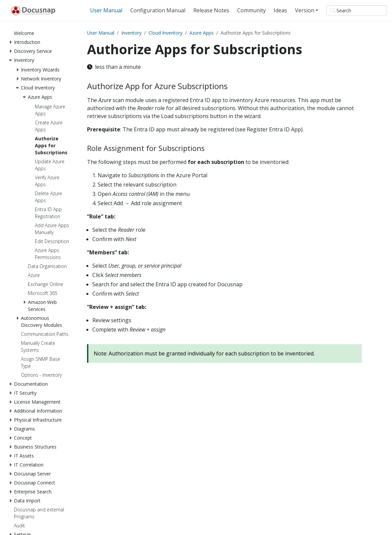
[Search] (357, 10)
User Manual (101, 33)
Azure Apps (201, 33)
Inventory (131, 33)
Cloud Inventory (165, 33)
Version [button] (305, 10)
